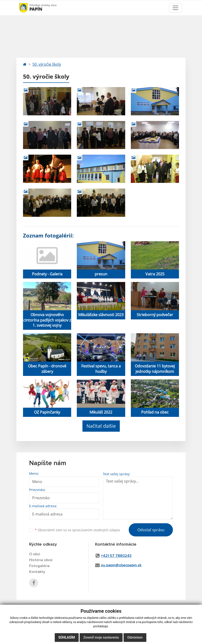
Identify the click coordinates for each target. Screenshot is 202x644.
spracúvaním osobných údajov (96, 530)
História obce (41, 560)
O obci (35, 554)
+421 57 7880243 (116, 556)
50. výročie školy (47, 64)
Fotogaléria (39, 566)
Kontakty (37, 572)
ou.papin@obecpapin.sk (121, 565)
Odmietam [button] (135, 637)
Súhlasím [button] (67, 637)
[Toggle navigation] (175, 8)
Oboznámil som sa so (77, 530)
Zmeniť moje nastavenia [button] (101, 637)
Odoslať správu (151, 530)
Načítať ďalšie (101, 426)
